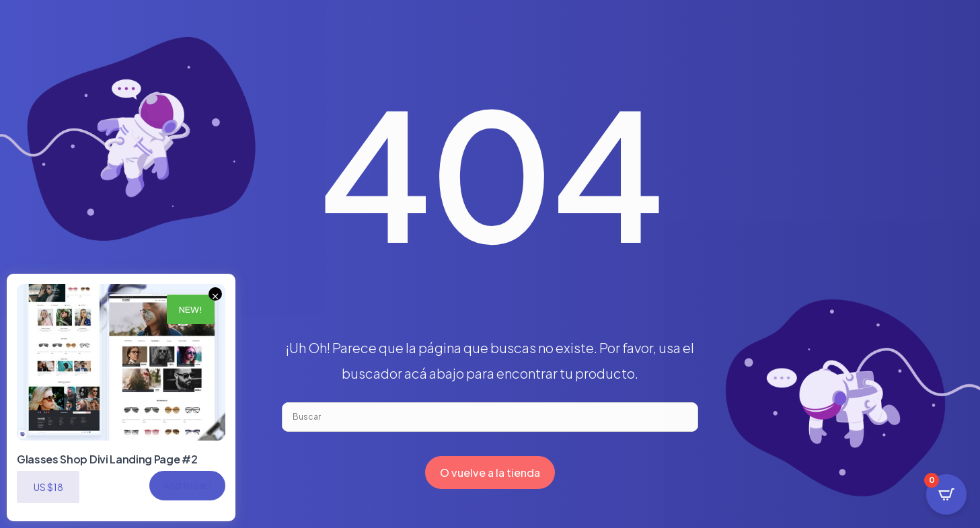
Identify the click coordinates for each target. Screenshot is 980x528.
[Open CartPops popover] (946, 494)
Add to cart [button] (187, 485)
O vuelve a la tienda (490, 473)
